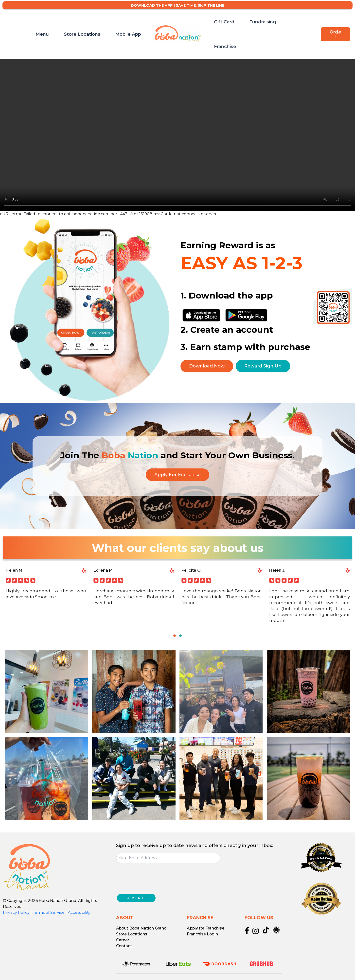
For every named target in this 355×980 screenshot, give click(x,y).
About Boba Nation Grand (142, 925)
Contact (124, 942)
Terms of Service (50, 912)
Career (123, 937)
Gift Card (220, 23)
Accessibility (80, 912)
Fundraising (249, 23)
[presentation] (154, 878)
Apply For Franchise (177, 475)
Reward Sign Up (263, 366)
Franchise (280, 23)
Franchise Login (203, 931)
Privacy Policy (17, 912)
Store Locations (96, 23)
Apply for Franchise (206, 925)
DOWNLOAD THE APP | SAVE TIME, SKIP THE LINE (178, 5)
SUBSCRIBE (138, 896)
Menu (65, 23)
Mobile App (133, 23)
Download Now (207, 366)
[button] (335, 23)
